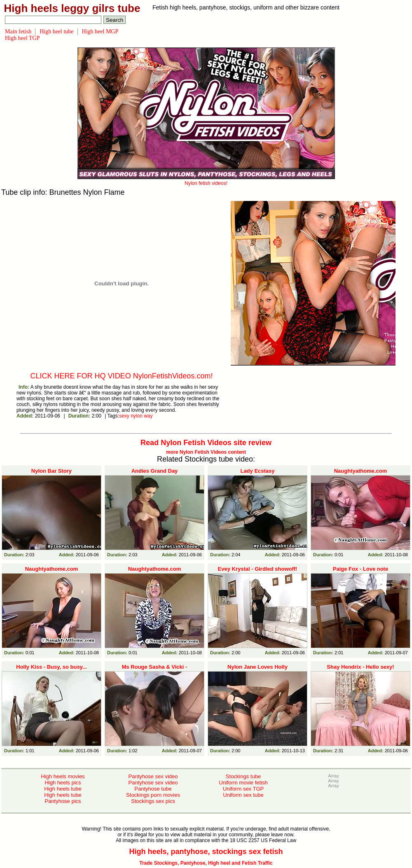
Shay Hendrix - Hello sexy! (360, 667)
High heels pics (63, 783)
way (148, 416)
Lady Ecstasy (257, 471)
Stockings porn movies (153, 795)
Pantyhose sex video (153, 776)
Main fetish (18, 31)
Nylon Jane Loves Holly (257, 667)
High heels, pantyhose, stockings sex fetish (206, 852)
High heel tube (56, 31)
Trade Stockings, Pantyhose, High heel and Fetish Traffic (206, 863)
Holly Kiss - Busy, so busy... (51, 667)
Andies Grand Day (155, 471)
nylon (137, 416)
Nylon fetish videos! (206, 180)
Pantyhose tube (153, 789)
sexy (124, 416)
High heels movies (63, 776)
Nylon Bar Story (51, 471)
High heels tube (63, 789)
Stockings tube (243, 776)
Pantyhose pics (63, 801)
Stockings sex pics (153, 801)
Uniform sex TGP (243, 789)
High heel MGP (100, 31)
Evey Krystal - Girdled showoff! (258, 569)
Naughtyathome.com (361, 471)
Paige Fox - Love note (360, 569)
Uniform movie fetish (243, 783)
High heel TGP (22, 38)
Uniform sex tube (243, 795)
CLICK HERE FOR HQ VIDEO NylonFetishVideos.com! (122, 376)
